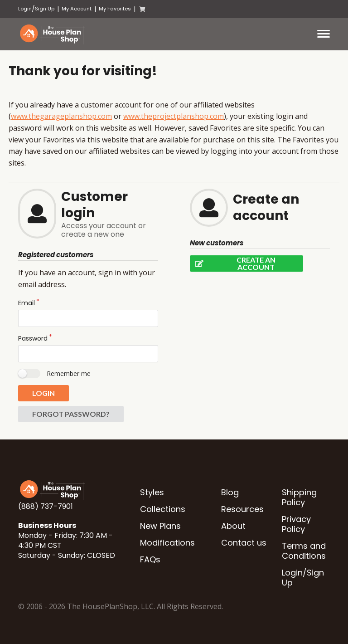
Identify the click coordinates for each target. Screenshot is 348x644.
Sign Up (45, 9)
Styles (152, 492)
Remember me (69, 373)
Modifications (167, 543)
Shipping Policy (299, 497)
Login (25, 9)
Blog (230, 492)
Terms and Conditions (304, 551)
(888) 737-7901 (46, 506)
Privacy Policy (296, 524)
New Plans (160, 526)
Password (33, 338)
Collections (163, 509)
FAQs (150, 559)
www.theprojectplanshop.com (174, 116)
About (233, 526)
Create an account (233, 263)
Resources (242, 509)
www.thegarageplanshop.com (61, 116)
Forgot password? (71, 414)
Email (27, 303)
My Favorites (115, 9)
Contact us (244, 543)
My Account (77, 9)
